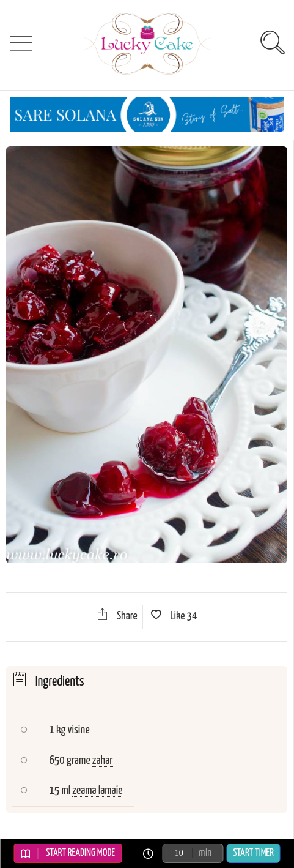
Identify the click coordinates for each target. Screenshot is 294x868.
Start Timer (253, 853)
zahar (103, 761)
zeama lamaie (97, 791)
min (205, 853)
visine (79, 730)
